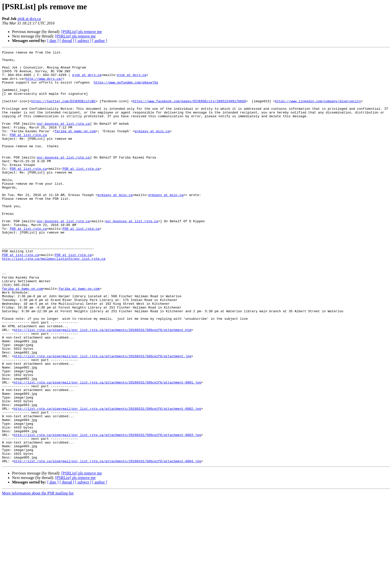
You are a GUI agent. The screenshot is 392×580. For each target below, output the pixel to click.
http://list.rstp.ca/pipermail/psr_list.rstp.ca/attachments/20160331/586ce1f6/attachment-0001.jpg (107, 449)
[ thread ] (67, 41)
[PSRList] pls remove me (81, 32)
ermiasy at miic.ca (152, 147)
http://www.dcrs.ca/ (44, 84)
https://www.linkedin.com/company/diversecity (318, 111)
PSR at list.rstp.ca (28, 152)
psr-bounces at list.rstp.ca (63, 138)
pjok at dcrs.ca (29, 19)
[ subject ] (83, 41)
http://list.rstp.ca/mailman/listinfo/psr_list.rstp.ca (54, 300)
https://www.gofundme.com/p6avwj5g (126, 89)
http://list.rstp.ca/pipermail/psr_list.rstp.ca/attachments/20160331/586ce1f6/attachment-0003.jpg (107, 512)
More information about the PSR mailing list (38, 576)
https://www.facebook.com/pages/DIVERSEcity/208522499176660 (189, 111)
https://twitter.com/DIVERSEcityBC (63, 111)
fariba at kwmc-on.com (75, 147)
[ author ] (100, 41)
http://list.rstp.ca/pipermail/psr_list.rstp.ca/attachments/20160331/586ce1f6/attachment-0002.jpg (107, 480)
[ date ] (53, 41)
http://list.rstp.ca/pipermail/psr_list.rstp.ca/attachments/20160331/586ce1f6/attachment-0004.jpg (107, 543)
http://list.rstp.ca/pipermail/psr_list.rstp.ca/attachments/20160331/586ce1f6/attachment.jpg (102, 417)
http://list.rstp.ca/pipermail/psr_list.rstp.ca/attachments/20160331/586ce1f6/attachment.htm (102, 386)
